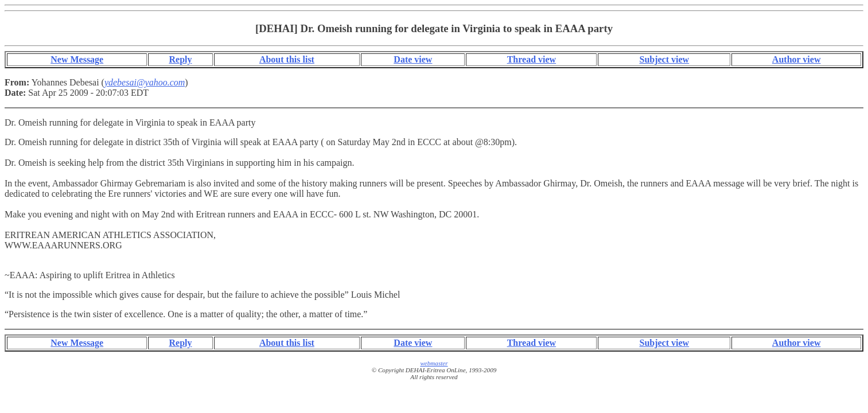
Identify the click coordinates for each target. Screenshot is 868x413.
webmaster (434, 363)
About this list (287, 59)
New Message (77, 59)
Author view (797, 59)
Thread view (532, 59)
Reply (180, 59)
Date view (413, 59)
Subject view (664, 59)
